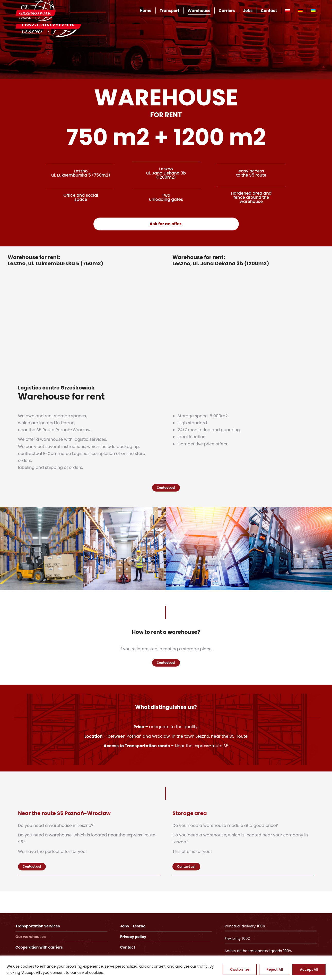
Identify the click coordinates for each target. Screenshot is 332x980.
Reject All (275, 969)
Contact (128, 947)
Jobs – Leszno (133, 926)
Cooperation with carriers (39, 947)
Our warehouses (31, 937)
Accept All (309, 969)
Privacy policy (133, 937)
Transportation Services (38, 926)
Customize (240, 969)
